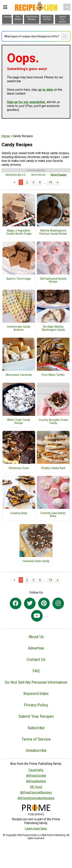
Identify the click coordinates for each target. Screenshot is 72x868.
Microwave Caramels (19, 375)
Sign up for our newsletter (26, 102)
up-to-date (46, 90)
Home (6, 136)
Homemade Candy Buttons (19, 328)
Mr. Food (36, 787)
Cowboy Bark (19, 513)
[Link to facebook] (16, 603)
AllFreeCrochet (36, 776)
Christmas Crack (19, 468)
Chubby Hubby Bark (53, 468)
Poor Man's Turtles (53, 375)
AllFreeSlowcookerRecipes (36, 798)
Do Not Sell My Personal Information (36, 682)
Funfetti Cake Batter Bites (53, 515)
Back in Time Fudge (19, 279)
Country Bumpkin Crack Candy (53, 422)
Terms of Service (36, 739)
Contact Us (36, 660)
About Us (36, 637)
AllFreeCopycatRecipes (36, 792)
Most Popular (59, 175)
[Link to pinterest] (44, 603)
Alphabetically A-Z (16, 175)
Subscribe (36, 728)
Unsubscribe (36, 750)
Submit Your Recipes (36, 716)
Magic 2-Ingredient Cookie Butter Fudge (19, 232)
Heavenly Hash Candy (36, 561)
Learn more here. (36, 828)
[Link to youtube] (37, 616)
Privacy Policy (36, 705)
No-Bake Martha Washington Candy (53, 328)
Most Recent (38, 175)
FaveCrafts (36, 770)
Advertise (36, 648)
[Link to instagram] (58, 603)
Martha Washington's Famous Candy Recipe (53, 232)
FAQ (36, 671)
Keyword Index (36, 694)
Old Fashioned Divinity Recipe (53, 280)
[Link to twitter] (30, 603)
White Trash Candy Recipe (19, 422)
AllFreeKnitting (36, 781)
